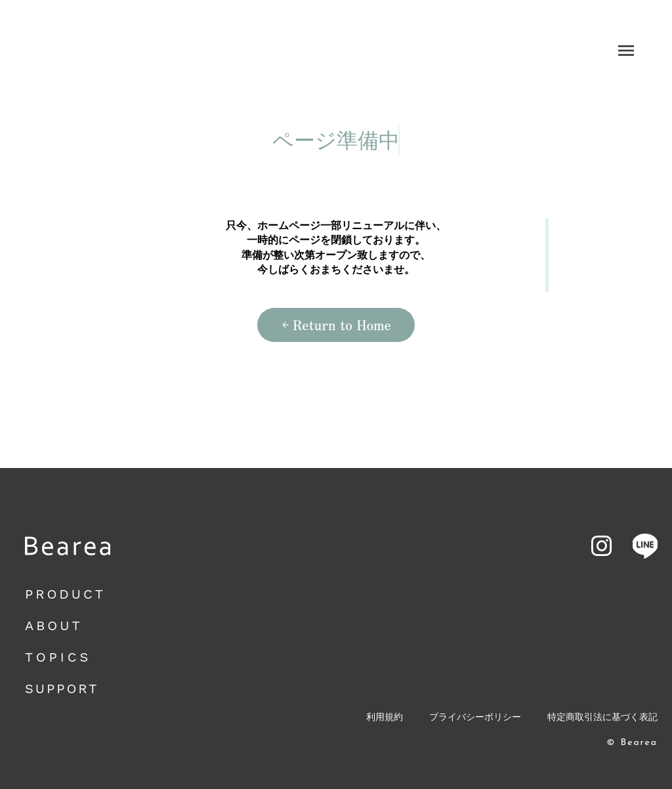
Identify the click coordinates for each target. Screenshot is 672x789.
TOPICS (58, 657)
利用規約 (385, 717)
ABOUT (53, 626)
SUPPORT (62, 689)
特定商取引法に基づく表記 (602, 717)
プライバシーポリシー (475, 717)
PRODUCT (65, 594)
